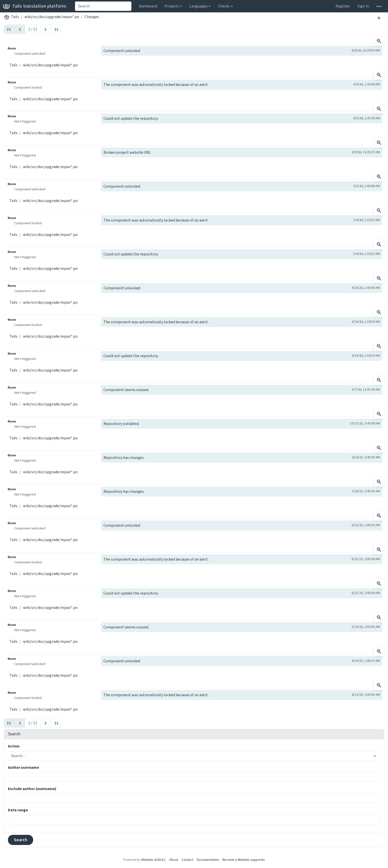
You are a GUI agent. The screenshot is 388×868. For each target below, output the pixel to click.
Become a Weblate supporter (244, 860)
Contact (187, 860)
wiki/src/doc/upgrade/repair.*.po (52, 17)
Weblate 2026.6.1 (154, 860)
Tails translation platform (35, 6)
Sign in (363, 6)
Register (343, 6)
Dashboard (148, 6)
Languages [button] (198, 6)
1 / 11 (33, 29)
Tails (15, 17)
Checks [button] (224, 6)
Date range (18, 810)
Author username (23, 767)
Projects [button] (172, 6)
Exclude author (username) (32, 789)
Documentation (208, 860)
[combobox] (103, 6)
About (174, 860)
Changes (92, 17)
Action (14, 746)
